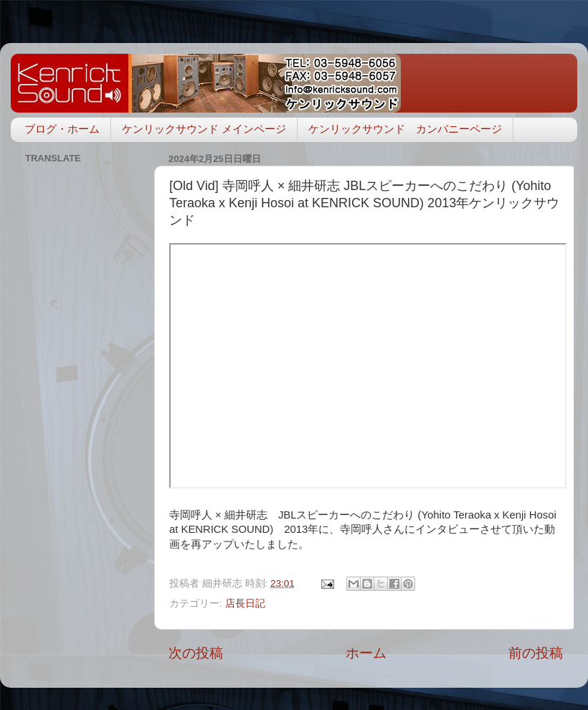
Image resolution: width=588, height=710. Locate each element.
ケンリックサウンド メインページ (204, 129)
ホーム (366, 653)
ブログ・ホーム (62, 129)
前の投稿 (536, 653)
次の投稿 (196, 653)
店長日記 (245, 603)
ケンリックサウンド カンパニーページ (405, 129)
